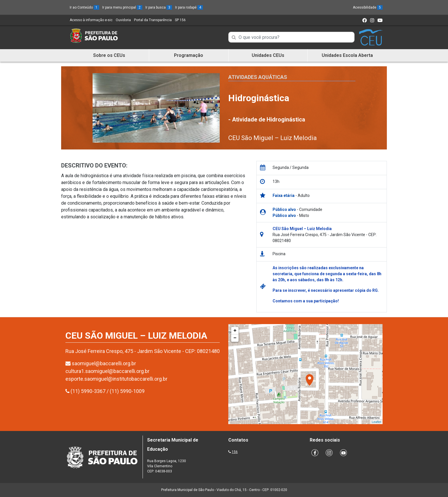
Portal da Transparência (153, 20)
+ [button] (235, 331)
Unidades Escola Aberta (347, 55)
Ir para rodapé (189, 7)
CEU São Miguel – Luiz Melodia (273, 138)
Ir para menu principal (122, 7)
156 (235, 452)
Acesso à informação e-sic (91, 20)
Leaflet (376, 422)
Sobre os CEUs (109, 55)
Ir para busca (159, 7)
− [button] (235, 338)
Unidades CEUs (268, 55)
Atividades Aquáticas (258, 77)
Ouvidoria (123, 20)
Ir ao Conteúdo (84, 7)
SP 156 (180, 20)
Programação (189, 55)
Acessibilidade (368, 7)
